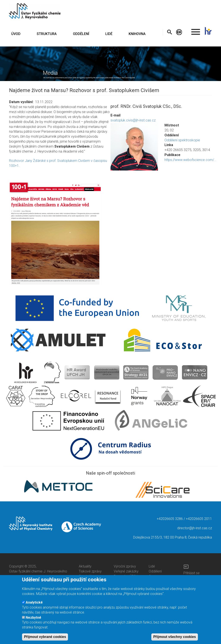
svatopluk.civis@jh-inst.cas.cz (133, 120)
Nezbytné (33, 619)
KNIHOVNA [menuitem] (137, 34)
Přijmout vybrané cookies (45, 638)
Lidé (152, 566)
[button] (134, 147)
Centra (154, 576)
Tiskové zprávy (90, 571)
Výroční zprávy (125, 566)
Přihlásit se (192, 573)
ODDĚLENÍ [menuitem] (81, 34)
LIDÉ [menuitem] (109, 34)
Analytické (34, 604)
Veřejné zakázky (126, 571)
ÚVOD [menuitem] (16, 34)
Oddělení (155, 571)
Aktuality (85, 566)
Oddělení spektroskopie (182, 140)
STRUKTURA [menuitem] (47, 34)
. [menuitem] (196, 30)
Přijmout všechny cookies (174, 638)
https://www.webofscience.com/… (190, 160)
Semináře (86, 576)
